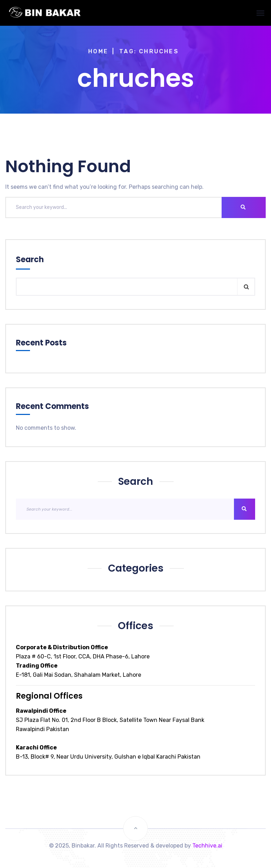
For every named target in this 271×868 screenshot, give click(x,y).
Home (98, 51)
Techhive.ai (207, 846)
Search (30, 260)
